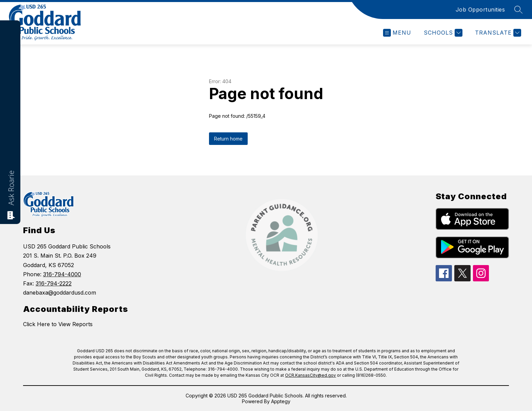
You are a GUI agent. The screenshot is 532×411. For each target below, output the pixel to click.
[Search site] (518, 10)
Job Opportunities (480, 10)
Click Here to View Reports (58, 324)
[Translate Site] (497, 33)
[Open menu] (397, 33)
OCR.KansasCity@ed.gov (310, 375)
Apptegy (281, 401)
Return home (228, 139)
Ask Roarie (11, 188)
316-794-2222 (54, 283)
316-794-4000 (62, 274)
